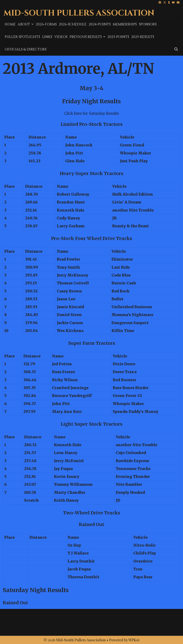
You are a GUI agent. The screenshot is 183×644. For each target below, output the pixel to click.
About (26, 24)
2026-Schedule (73, 24)
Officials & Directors (26, 49)
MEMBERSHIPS (125, 24)
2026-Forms (46, 24)
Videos (61, 37)
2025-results (143, 37)
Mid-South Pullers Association (79, 13)
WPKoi (134, 640)
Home (10, 24)
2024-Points (100, 24)
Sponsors (148, 24)
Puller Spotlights (22, 37)
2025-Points (118, 37)
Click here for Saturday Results (91, 113)
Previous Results (88, 37)
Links (47, 37)
